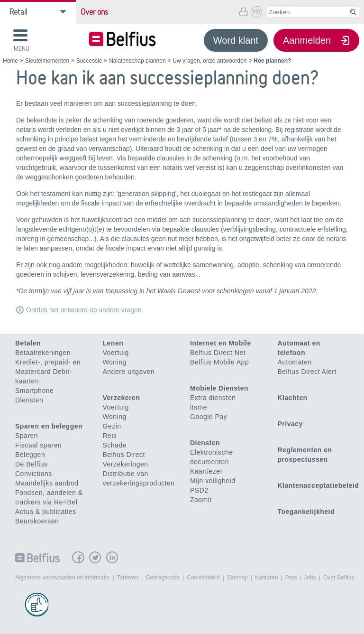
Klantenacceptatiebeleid (318, 485)
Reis (110, 436)
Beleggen (30, 455)
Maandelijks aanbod (47, 483)
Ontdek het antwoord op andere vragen (84, 310)
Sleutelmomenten (47, 61)
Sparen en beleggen (49, 426)
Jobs (310, 578)
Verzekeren (122, 398)
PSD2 (199, 490)
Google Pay (209, 417)
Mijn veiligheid (213, 481)
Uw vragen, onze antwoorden (209, 61)
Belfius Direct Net (218, 353)
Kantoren (267, 578)
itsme (199, 407)
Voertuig (116, 353)
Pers (291, 578)
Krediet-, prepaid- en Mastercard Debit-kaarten (48, 372)
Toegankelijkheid (306, 512)
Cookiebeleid (203, 578)
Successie (89, 61)
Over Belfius (339, 578)
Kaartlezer (206, 471)
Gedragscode (163, 578)
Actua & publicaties (46, 512)
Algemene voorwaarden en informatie (62, 578)
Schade (115, 445)
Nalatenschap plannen (137, 61)
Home (10, 61)
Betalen (28, 343)
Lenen (113, 343)
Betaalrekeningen (43, 353)
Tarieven (128, 578)
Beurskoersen (37, 521)
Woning (115, 362)
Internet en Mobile (221, 343)
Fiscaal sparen (38, 445)
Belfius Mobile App (219, 362)
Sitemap (237, 578)
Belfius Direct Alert (307, 372)
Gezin (112, 426)
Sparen (27, 436)
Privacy (290, 424)
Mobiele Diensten (219, 388)
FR (256, 12)
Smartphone (34, 391)
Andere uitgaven (129, 372)
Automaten (295, 362)
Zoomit (201, 500)
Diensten (29, 400)
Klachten (293, 398)
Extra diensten (213, 398)
